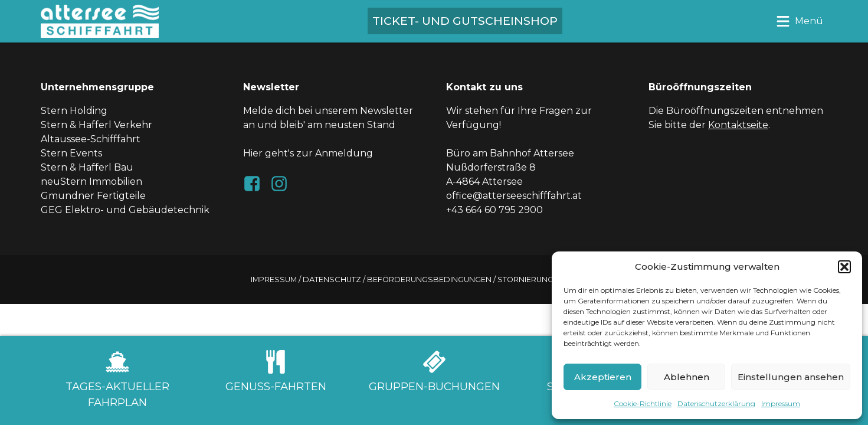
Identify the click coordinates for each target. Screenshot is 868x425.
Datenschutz (332, 279)
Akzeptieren (603, 377)
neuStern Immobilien (91, 182)
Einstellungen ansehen (791, 377)
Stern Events (71, 153)
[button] (844, 267)
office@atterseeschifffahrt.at (514, 196)
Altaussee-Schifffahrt (91, 139)
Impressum (781, 403)
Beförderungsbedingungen (429, 279)
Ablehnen (687, 377)
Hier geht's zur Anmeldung (308, 153)
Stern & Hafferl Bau (87, 167)
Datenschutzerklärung (716, 403)
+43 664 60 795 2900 (494, 210)
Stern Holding (74, 111)
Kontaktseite (738, 125)
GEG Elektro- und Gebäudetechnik (125, 210)
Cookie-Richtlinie (643, 403)
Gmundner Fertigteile (93, 196)
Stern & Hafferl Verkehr (96, 125)
